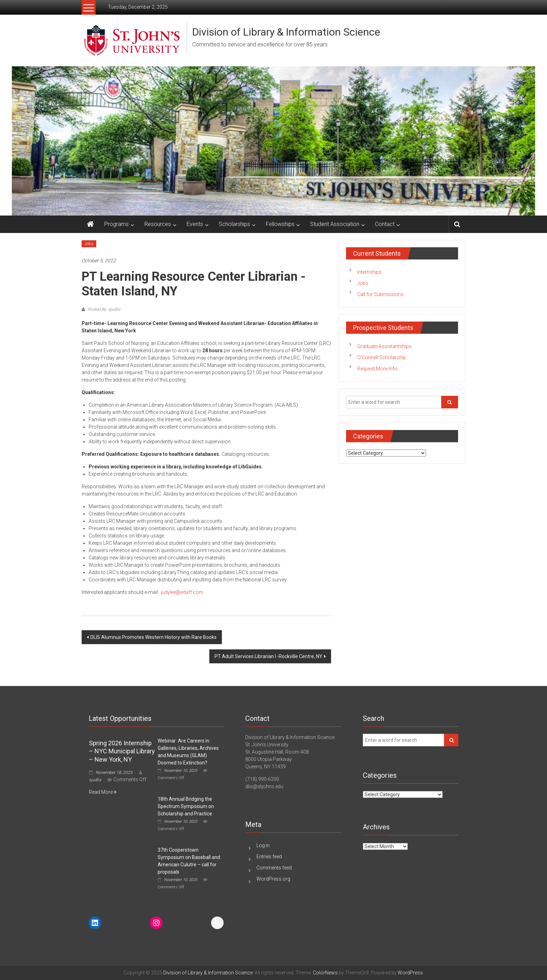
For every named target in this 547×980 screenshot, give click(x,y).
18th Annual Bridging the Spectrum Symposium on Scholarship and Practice (186, 806)
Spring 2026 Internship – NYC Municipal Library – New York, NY (122, 751)
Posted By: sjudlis (103, 309)
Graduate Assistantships (384, 346)
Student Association (335, 224)
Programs (117, 224)
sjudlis (95, 780)
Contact (385, 224)
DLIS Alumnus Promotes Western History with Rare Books (153, 637)
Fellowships (280, 224)
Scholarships (234, 224)
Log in (263, 845)
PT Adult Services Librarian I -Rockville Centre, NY (268, 656)
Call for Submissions (380, 294)
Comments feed (274, 868)
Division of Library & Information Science (286, 32)
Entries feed (269, 857)
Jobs (89, 244)
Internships (369, 272)
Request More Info (377, 369)
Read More (103, 792)
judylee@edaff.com (182, 592)
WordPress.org (273, 879)
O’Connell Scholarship (382, 357)
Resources (158, 224)
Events (195, 224)
